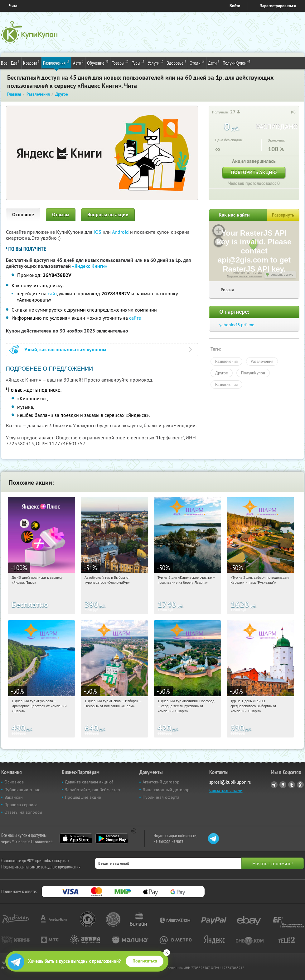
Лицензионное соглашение (244, 276)
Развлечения (56, 62)
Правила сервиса (21, 805)
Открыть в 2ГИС (282, 275)
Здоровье (177, 62)
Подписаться (145, 961)
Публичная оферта (161, 797)
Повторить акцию (254, 172)
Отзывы (61, 215)
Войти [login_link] (235, 6)
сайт (52, 293)
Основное (23, 215)
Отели (197, 62)
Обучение (98, 62)
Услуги (156, 62)
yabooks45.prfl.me (237, 325)
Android (121, 232)
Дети (214, 62)
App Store (76, 838)
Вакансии (14, 797)
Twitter (292, 785)
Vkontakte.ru (283, 785)
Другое (222, 373)
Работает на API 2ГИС (247, 273)
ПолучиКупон (237, 62)
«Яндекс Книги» (90, 266)
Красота (31, 62)
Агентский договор (161, 782)
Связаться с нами (226, 790)
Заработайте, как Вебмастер (92, 790)
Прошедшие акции (83, 797)
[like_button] (287, 112)
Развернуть (283, 215)
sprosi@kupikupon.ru (230, 782)
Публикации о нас (22, 790)
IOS (98, 232)
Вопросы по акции (108, 215)
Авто (78, 62)
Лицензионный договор (166, 790)
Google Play (112, 838)
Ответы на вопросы (23, 812)
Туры (138, 62)
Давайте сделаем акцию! (89, 782)
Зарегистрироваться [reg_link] (278, 6)
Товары (120, 62)
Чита (13, 6)
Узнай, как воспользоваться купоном (65, 350)
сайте (135, 318)
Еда (15, 62)
